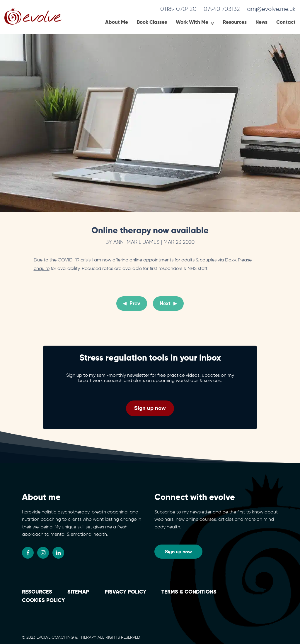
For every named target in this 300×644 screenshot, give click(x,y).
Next (165, 304)
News (261, 22)
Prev (135, 304)
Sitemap (78, 592)
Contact (286, 22)
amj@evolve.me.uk (271, 9)
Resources (235, 22)
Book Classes (152, 22)
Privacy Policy (125, 592)
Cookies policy (43, 601)
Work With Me (192, 22)
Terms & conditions (189, 592)
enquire (42, 269)
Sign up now (150, 408)
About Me (117, 22)
